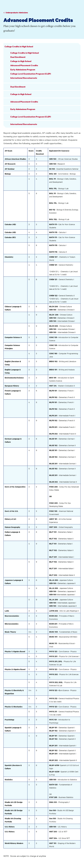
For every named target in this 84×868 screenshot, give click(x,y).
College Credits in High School (19, 46)
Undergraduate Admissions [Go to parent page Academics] (17, 13)
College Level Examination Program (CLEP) (31, 74)
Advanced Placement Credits (24, 65)
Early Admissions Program (23, 70)
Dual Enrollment (18, 57)
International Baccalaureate (24, 78)
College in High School (21, 61)
